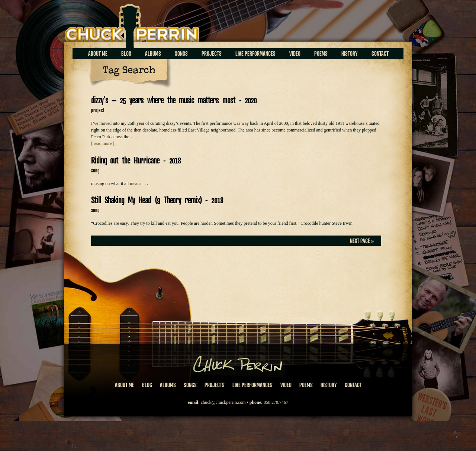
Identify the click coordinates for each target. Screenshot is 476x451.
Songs (181, 53)
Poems (321, 53)
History (350, 53)
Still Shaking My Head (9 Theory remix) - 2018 (157, 200)
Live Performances (255, 53)
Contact (380, 53)
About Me (98, 53)
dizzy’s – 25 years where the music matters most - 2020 (174, 100)
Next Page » (362, 241)
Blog (126, 53)
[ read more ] (103, 143)
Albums (153, 53)
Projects (212, 53)
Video (295, 53)
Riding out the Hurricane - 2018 (136, 160)
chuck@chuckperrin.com (223, 402)
